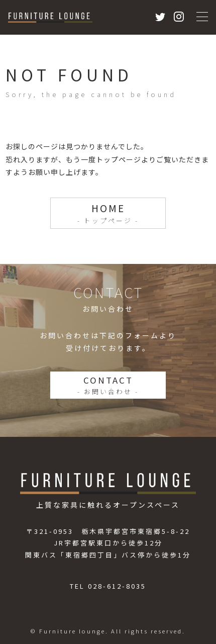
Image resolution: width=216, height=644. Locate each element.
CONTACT (108, 385)
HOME (108, 213)
